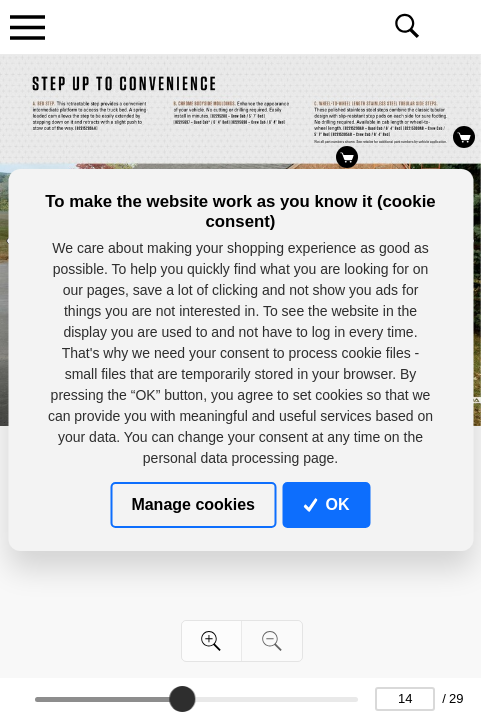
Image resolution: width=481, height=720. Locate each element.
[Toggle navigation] (27, 27)
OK (327, 504)
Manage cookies (193, 504)
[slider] (183, 699)
